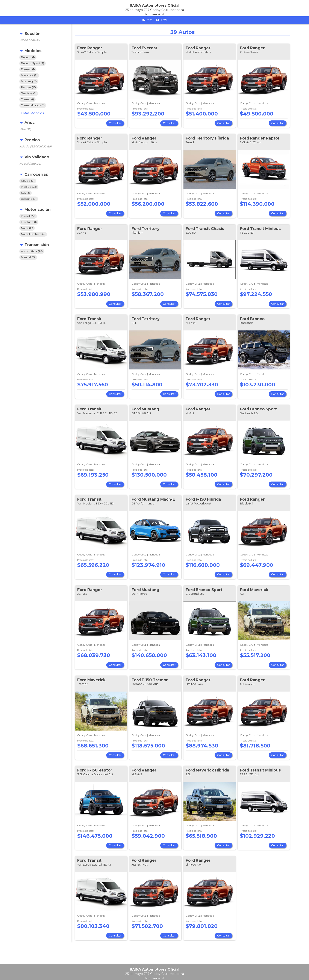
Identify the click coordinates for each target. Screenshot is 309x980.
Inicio (147, 20)
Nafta (27, 228)
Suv (26, 193)
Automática (32, 251)
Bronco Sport (33, 63)
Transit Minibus (33, 105)
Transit (27, 99)
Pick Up (29, 187)
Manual (28, 257)
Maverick (29, 75)
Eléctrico (29, 222)
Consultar (115, 123)
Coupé (28, 181)
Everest (28, 69)
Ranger (28, 87)
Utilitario (29, 199)
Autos (161, 20)
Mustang (29, 81)
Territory (29, 93)
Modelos (33, 113)
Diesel (28, 216)
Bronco (28, 57)
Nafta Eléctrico (33, 234)
